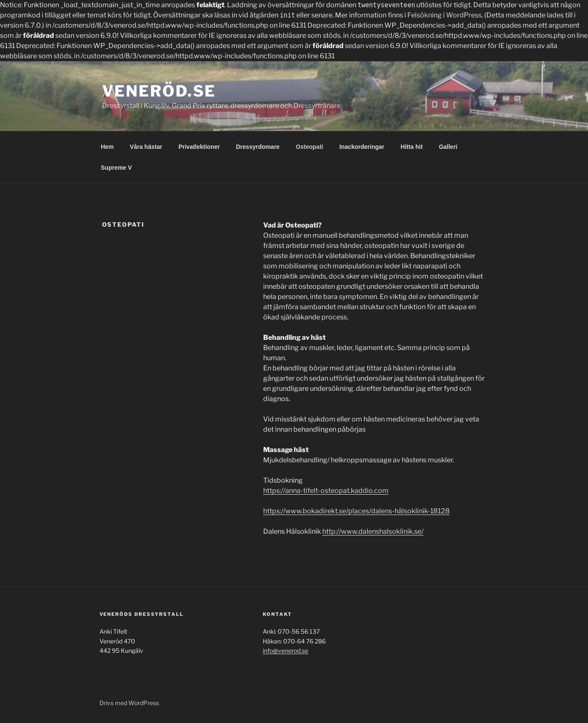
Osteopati (310, 147)
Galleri (448, 147)
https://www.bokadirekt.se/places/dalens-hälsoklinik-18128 (356, 511)
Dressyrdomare (258, 147)
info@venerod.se (285, 650)
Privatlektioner (199, 147)
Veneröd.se (159, 91)
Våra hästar (146, 147)
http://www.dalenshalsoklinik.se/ (373, 531)
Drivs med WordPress (129, 703)
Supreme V (116, 168)
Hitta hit (412, 147)
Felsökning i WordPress (445, 15)
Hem (107, 147)
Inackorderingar (362, 147)
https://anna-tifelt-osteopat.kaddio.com (326, 491)
